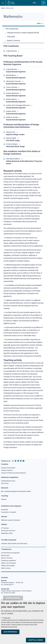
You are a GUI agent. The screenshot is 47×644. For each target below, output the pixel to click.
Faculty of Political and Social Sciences (13, 473)
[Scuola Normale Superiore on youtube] (23, 461)
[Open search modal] (44, 3)
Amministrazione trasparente (10, 553)
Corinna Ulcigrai (12, 144)
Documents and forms (8, 531)
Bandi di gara (5, 555)
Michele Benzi (11, 75)
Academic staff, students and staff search (14, 544)
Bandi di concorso (7, 558)
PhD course (5, 483)
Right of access (6, 568)
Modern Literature (13, 41)
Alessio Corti (11, 132)
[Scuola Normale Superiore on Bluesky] (15, 461)
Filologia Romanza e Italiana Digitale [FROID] (23, 33)
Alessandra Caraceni (13, 81)
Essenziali (7, 622)
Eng (34, 3)
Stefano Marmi (11, 99)
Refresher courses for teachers (11, 520)
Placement (5, 510)
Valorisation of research (9, 512)
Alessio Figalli (11, 138)
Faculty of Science (7, 470)
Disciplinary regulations (9, 561)
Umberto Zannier (12, 117)
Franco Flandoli (12, 87)
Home (3, 8)
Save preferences (10, 636)
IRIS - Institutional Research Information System (16, 491)
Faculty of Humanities (8, 468)
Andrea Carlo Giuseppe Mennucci (18, 105)
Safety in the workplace (8, 563)
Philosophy (11, 37)
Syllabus (4, 499)
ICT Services (5, 528)
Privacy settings (13, 602)
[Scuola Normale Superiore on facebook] (21, 461)
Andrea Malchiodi (12, 93)
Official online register (8, 566)
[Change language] (38, 3)
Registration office (7, 533)
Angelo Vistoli (11, 111)
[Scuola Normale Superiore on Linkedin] (18, 461)
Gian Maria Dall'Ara (13, 159)
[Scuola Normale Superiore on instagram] (13, 461)
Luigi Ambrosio (11, 51)
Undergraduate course (8, 481)
